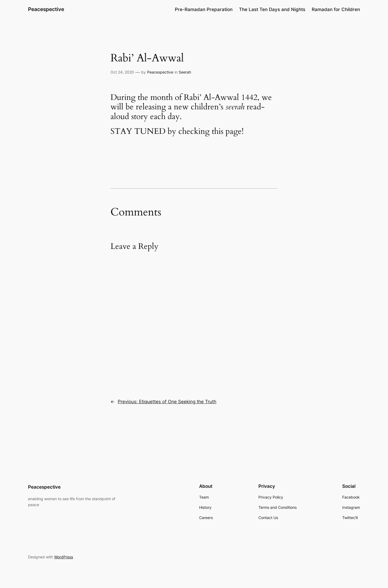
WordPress (64, 557)
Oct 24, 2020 (122, 72)
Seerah (185, 72)
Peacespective (46, 9)
